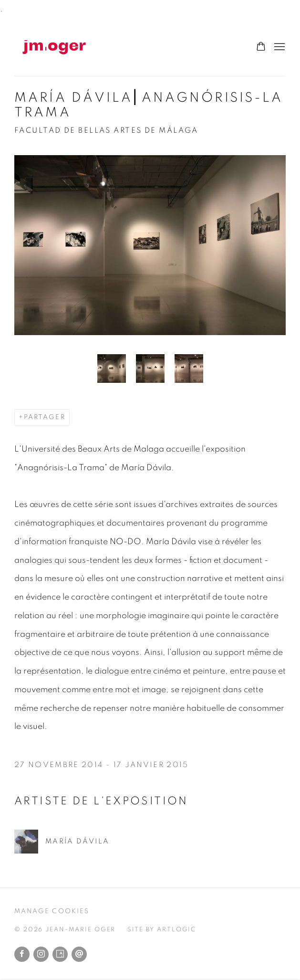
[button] (112, 369)
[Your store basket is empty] (261, 47)
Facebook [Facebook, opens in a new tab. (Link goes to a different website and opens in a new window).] (22, 954)
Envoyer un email (79, 954)
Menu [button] (279, 47)
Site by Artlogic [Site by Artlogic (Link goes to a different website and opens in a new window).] (162, 930)
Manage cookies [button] (52, 911)
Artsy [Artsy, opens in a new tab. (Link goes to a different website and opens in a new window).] (60, 954)
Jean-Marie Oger (67, 47)
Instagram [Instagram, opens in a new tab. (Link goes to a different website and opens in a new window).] (41, 954)
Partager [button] (45, 417)
